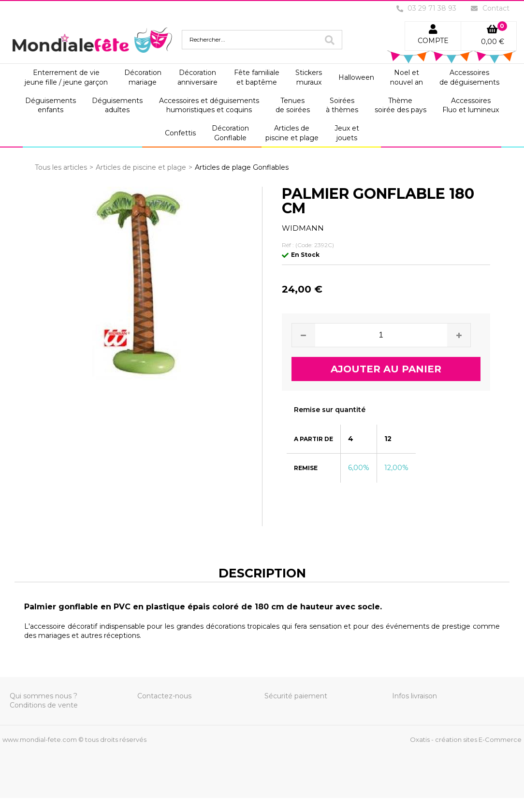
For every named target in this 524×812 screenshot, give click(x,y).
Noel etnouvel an (407, 77)
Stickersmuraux (309, 77)
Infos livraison (415, 696)
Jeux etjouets (347, 133)
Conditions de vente (44, 705)
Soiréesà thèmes (342, 105)
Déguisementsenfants (51, 105)
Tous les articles (61, 167)
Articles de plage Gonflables (242, 167)
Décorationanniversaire (197, 77)
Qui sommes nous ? (44, 696)
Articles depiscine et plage (292, 133)
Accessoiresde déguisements (469, 77)
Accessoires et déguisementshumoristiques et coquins (209, 105)
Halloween (356, 77)
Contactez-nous (164, 696)
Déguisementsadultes (117, 105)
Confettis (180, 133)
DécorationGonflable (230, 133)
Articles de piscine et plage (141, 167)
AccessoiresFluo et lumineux (471, 105)
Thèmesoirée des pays (400, 105)
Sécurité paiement (296, 696)
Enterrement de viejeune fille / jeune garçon (66, 77)
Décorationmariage (143, 77)
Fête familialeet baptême (257, 77)
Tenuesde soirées (293, 105)
